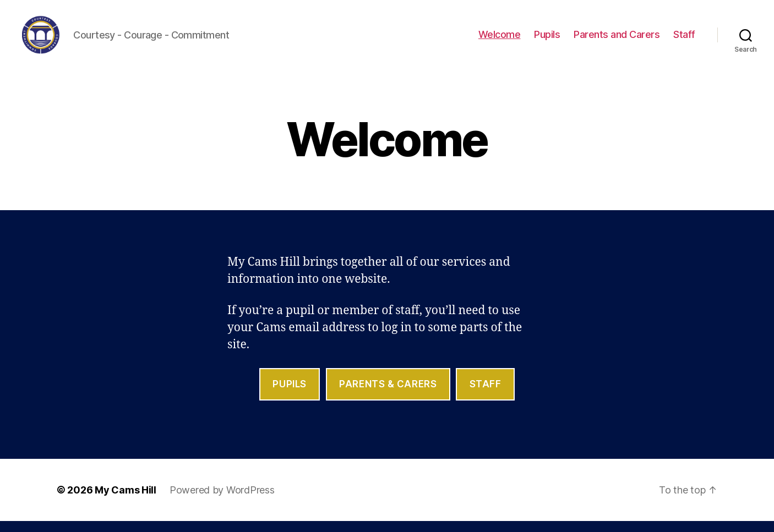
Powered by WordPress (222, 501)
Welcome (500, 40)
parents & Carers (388, 395)
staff (486, 395)
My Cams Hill (126, 501)
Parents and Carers (617, 40)
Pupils (547, 40)
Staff (684, 40)
